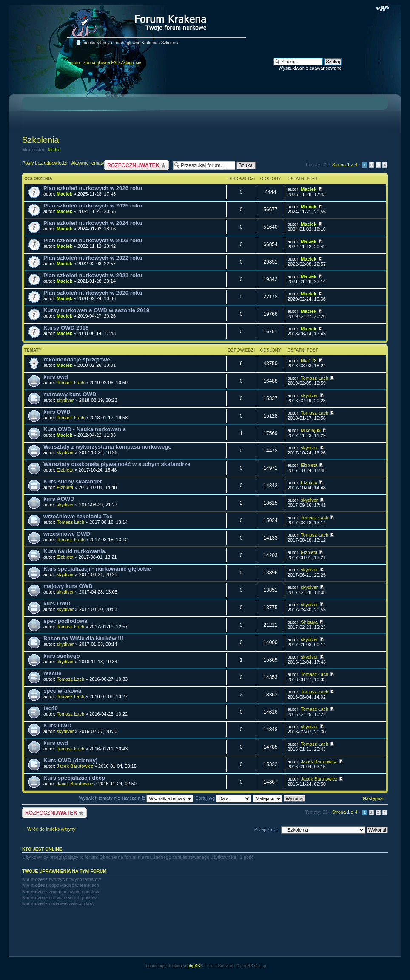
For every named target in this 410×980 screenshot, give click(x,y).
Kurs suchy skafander (73, 481)
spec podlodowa (65, 621)
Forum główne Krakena (135, 43)
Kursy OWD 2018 (66, 328)
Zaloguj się (131, 63)
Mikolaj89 (310, 430)
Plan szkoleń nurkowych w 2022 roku (93, 258)
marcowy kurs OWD (70, 394)
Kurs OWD (57, 726)
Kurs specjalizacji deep (74, 778)
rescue (53, 673)
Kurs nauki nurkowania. (75, 551)
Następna (373, 798)
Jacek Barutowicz (75, 766)
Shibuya (309, 622)
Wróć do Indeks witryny (51, 829)
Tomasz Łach (70, 383)
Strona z (345, 165)
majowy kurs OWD (68, 586)
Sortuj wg (223, 798)
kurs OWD (57, 412)
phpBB (194, 966)
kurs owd (56, 377)
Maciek (64, 194)
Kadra (54, 150)
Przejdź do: (266, 829)
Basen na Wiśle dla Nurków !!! (83, 638)
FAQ (115, 63)
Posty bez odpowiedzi (45, 163)
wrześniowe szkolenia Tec (78, 516)
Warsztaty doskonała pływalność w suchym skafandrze (117, 464)
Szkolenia (170, 43)
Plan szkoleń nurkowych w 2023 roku (93, 240)
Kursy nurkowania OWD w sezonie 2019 (96, 310)
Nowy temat (137, 165)
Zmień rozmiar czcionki (383, 8)
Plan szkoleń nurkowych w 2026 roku (93, 188)
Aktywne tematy (88, 163)
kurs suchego (62, 656)
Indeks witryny (96, 43)
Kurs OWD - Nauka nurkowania (85, 429)
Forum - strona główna (88, 63)
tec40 (51, 708)
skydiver (65, 400)
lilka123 (309, 361)
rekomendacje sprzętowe (77, 359)
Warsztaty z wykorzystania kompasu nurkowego (107, 447)
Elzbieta (65, 470)
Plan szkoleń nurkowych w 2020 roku (93, 293)
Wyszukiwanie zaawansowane (310, 68)
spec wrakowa (62, 691)
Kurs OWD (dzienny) (70, 760)
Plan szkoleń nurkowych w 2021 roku (93, 275)
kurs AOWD (59, 499)
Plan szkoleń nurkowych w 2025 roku (93, 206)
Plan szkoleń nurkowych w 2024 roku (93, 223)
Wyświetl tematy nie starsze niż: (136, 798)
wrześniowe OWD (67, 534)
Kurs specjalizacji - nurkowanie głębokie (97, 569)
